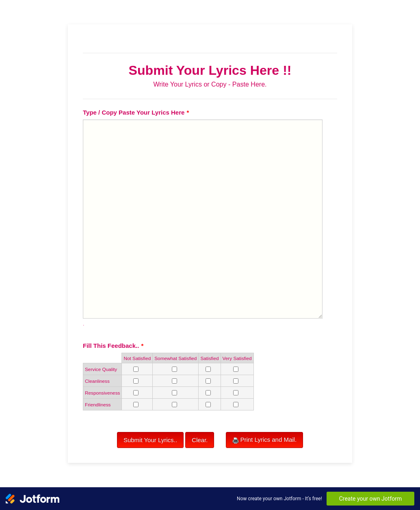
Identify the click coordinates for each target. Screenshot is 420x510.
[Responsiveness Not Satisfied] (136, 393)
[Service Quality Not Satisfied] (136, 369)
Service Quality (101, 369)
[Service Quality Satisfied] (208, 369)
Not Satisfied (137, 358)
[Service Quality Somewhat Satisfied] (174, 369)
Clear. (200, 440)
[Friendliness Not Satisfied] (136, 405)
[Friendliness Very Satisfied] (236, 405)
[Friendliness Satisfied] (208, 405)
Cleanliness (97, 381)
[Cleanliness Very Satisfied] (236, 381)
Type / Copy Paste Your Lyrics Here (136, 112)
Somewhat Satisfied (175, 358)
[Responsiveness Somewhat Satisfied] (174, 393)
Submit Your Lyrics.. (150, 440)
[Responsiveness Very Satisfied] (236, 393)
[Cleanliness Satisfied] (208, 381)
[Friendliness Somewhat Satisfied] (174, 405)
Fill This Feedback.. (113, 346)
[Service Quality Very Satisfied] (236, 369)
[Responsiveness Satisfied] (208, 393)
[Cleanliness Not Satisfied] (136, 381)
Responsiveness (102, 393)
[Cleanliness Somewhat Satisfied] (174, 381)
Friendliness (98, 405)
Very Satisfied (237, 358)
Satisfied (209, 358)
